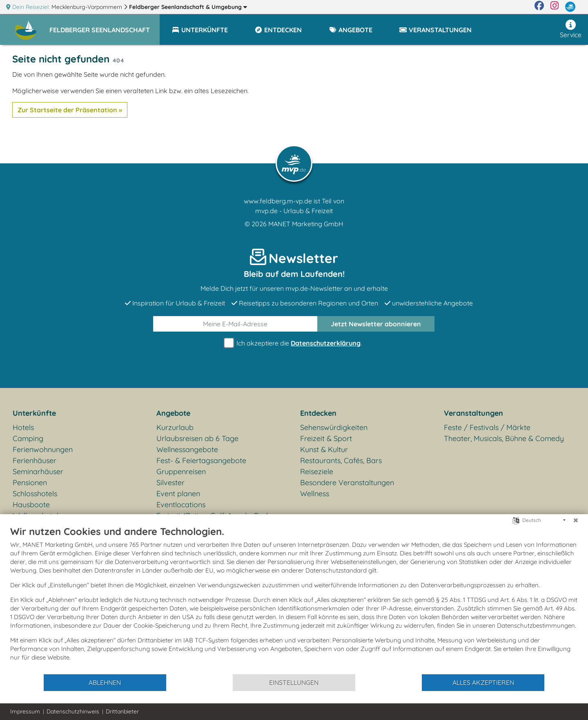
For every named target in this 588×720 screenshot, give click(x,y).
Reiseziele (317, 471)
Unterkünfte (34, 413)
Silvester (170, 483)
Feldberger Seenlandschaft (188, 7)
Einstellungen (294, 682)
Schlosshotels (35, 494)
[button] (105, 26)
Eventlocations (181, 505)
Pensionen (30, 483)
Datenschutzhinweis (73, 711)
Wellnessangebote (187, 449)
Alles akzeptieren (483, 682)
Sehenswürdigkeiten (334, 427)
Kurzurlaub (175, 427)
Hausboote (31, 505)
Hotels (23, 427)
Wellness (315, 494)
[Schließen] (576, 520)
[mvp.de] (570, 7)
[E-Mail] (235, 324)
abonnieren (376, 324)
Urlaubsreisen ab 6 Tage (197, 438)
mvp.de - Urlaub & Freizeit (294, 211)
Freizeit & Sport (326, 438)
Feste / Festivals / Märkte (487, 427)
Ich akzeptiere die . (294, 343)
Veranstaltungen (473, 413)
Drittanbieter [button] (122, 711)
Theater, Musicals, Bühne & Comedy (504, 438)
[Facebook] (539, 7)
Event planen (178, 494)
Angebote (173, 413)
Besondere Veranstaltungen (347, 483)
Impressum (25, 711)
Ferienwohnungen (43, 449)
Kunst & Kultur (324, 449)
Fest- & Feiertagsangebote (201, 460)
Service (571, 29)
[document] (294, 599)
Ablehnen (105, 682)
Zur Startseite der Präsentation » (70, 110)
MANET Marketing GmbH (306, 224)
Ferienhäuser (35, 460)
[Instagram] (555, 7)
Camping (28, 438)
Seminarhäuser (38, 471)
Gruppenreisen (181, 471)
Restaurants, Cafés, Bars (341, 460)
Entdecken (318, 413)
